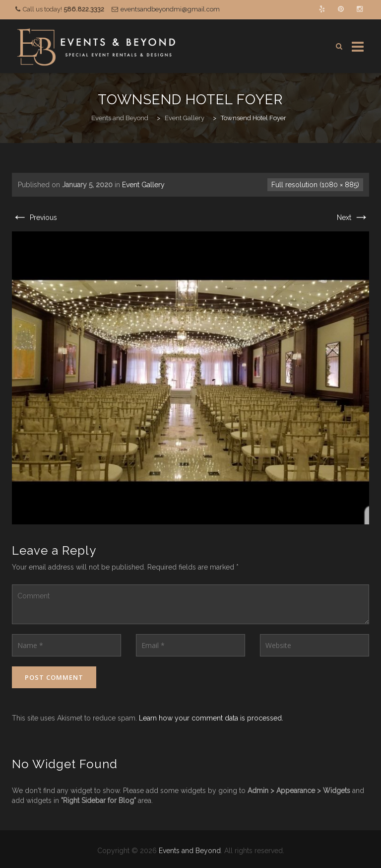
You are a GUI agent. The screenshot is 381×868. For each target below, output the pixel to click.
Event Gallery (143, 185)
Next (353, 217)
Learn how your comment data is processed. (211, 718)
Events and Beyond (190, 851)
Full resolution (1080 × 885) (315, 185)
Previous (34, 217)
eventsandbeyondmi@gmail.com (170, 9)
